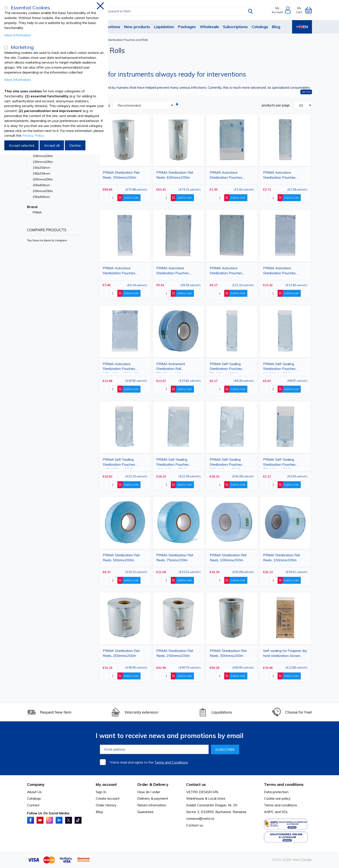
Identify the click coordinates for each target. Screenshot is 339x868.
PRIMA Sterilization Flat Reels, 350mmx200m (121, 175)
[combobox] (173, 11)
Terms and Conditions (171, 762)
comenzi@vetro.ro (200, 818)
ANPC (269, 812)
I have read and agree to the (149, 762)
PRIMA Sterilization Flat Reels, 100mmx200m (228, 558)
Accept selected (22, 145)
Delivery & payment (153, 798)
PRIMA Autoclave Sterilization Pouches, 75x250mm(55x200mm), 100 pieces (283, 176)
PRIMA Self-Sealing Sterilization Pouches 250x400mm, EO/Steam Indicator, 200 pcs (229, 463)
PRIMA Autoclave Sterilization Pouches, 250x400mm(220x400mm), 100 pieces (125, 367)
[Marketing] (6, 48)
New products (137, 27)
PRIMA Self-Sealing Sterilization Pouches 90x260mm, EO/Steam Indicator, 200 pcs (281, 367)
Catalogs (260, 27)
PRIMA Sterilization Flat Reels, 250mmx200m (175, 653)
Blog (276, 27)
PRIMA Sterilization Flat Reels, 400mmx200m (175, 175)
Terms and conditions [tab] (284, 784)
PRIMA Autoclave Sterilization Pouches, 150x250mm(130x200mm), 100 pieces (178, 271)
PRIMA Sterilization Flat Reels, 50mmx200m (121, 558)
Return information (152, 805)
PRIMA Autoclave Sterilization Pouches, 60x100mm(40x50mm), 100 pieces (228, 176)
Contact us (195, 825)
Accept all (52, 145)
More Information (18, 35)
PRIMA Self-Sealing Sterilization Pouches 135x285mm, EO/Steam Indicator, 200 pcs (122, 463)
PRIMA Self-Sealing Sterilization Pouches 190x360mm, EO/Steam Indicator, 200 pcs (175, 463)
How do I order (149, 792)
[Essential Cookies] (6, 8)
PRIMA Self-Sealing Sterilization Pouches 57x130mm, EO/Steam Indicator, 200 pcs (281, 463)
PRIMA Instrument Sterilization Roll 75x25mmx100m (171, 367)
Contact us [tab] (196, 784)
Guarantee (145, 812)
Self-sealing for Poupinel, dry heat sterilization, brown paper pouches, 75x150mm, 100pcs (285, 654)
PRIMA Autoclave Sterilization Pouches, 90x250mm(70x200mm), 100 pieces (122, 271)
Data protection (276, 792)
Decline (75, 145)
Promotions (110, 27)
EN (302, 27)
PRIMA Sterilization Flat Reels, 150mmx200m (282, 558)
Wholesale (209, 27)
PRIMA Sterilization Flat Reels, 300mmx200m (228, 653)
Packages (187, 27)
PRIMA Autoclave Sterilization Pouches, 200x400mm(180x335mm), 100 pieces (285, 271)
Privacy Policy (33, 135)
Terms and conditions (281, 805)
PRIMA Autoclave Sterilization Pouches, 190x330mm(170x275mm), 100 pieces (232, 271)
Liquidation (164, 27)
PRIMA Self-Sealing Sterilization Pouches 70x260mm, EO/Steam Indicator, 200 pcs (228, 367)
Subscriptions (235, 27)
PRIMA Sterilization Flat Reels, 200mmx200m (121, 653)
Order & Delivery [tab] (153, 784)
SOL (285, 812)
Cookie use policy (277, 798)
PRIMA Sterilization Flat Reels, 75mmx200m (175, 558)
